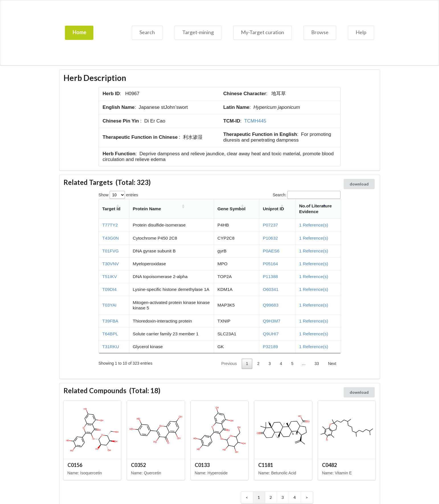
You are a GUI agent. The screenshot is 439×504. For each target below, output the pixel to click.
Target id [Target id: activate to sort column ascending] (111, 209)
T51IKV (109, 277)
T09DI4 (109, 289)
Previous (229, 364)
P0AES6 (271, 251)
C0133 (202, 465)
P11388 (270, 277)
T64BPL (110, 334)
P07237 (270, 225)
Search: (307, 195)
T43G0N (110, 238)
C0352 (138, 465)
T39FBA (110, 321)
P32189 (270, 347)
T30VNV (110, 264)
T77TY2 (110, 225)
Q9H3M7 (272, 321)
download (359, 184)
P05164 (270, 264)
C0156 (75, 465)
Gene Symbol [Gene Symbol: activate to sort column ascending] (231, 209)
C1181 (266, 465)
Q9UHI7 (271, 334)
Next (332, 364)
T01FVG (110, 251)
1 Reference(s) (314, 225)
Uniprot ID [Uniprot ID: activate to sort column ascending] (273, 209)
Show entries (118, 195)
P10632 (270, 238)
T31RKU (111, 347)
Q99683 (271, 305)
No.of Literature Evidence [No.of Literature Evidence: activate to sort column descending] (316, 209)
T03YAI (109, 305)
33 (317, 364)
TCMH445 (255, 121)
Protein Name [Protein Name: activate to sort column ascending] (147, 209)
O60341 (271, 289)
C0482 (329, 465)
